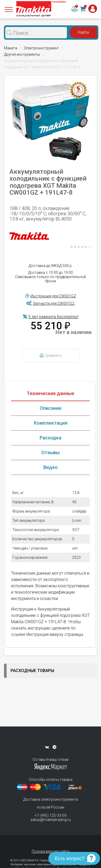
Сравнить (51, 355)
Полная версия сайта (50, 851)
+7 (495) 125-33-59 (50, 815)
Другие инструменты (22, 54)
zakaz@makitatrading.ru (51, 820)
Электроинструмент (41, 48)
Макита (11, 48)
